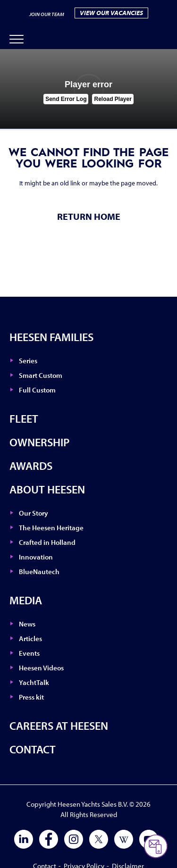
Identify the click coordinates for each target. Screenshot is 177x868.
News (27, 624)
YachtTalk (34, 682)
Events (29, 653)
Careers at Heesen (59, 726)
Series (28, 361)
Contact (33, 749)
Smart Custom (41, 375)
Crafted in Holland (47, 542)
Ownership (39, 442)
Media (26, 600)
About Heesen (47, 489)
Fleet (24, 418)
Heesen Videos (41, 668)
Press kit (31, 697)
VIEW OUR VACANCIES (111, 13)
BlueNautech (39, 572)
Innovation (36, 557)
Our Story (34, 513)
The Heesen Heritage (51, 528)
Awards (31, 466)
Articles (30, 638)
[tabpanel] (88, 89)
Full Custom (37, 390)
